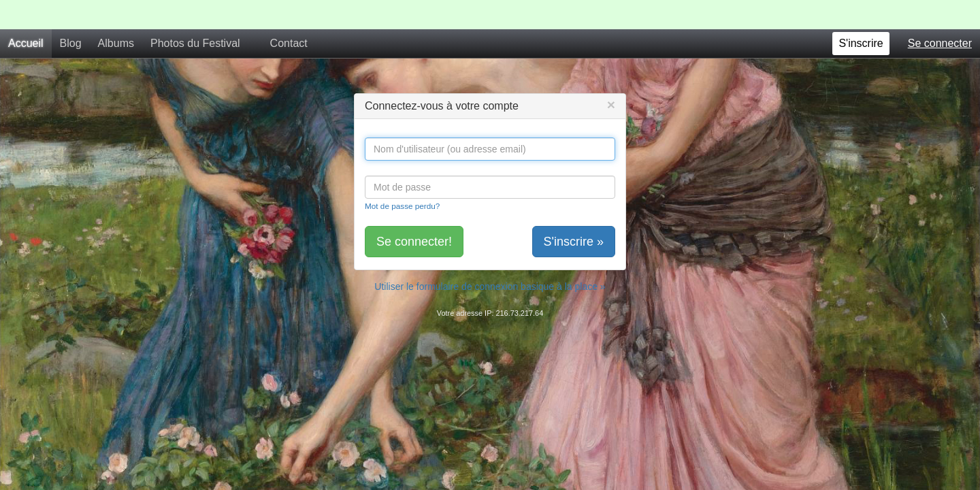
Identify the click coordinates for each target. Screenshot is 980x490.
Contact (289, 14)
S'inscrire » (574, 212)
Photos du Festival (195, 14)
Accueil (26, 14)
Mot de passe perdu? (402, 177)
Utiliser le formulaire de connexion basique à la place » (490, 257)
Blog (71, 14)
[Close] (611, 75)
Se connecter (940, 14)
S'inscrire (861, 14)
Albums (116, 14)
